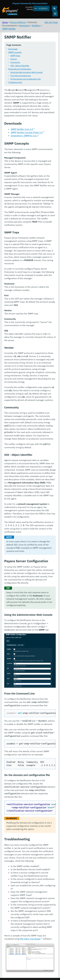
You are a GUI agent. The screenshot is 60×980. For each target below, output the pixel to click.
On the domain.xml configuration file (26, 79)
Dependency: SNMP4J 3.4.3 (24, 136)
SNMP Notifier (9, 29)
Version (14, 59)
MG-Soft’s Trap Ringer (30, 939)
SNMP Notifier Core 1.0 (22, 129)
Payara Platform (18, 22)
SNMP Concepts (15, 52)
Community (15, 62)
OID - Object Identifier (20, 66)
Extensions (24, 25)
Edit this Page (51, 22)
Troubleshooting (15, 82)
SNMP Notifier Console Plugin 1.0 (27, 132)
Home (5, 22)
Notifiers (36, 25)
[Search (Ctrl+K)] (54, 8)
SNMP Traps (15, 56)
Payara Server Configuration (20, 69)
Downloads (13, 49)
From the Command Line (21, 76)
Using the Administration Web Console (26, 72)
